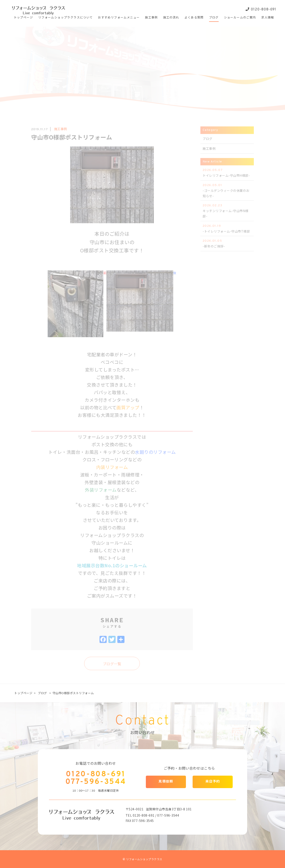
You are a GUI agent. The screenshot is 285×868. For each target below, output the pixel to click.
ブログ (42, 693)
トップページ (23, 693)
